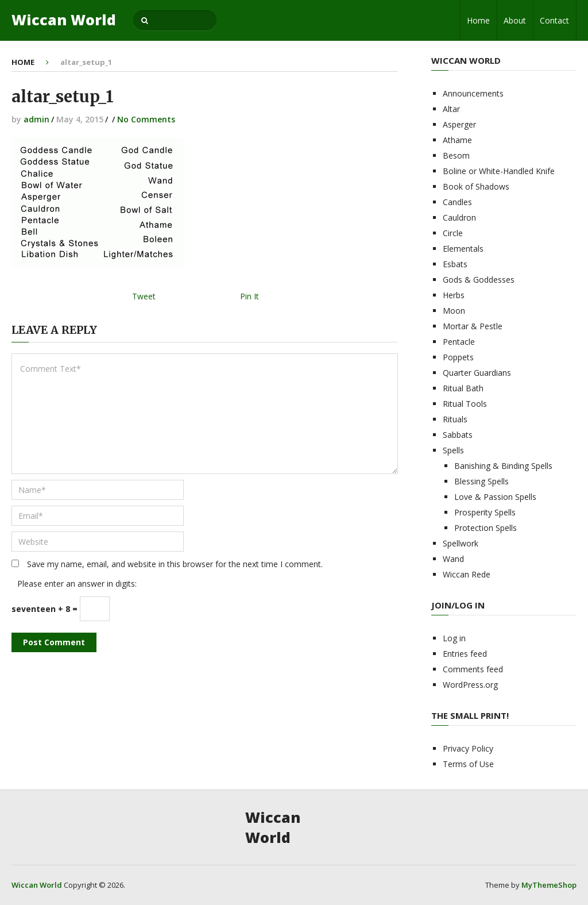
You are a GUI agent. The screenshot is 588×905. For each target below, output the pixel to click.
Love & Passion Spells (495, 497)
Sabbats (458, 435)
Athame (457, 140)
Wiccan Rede (467, 574)
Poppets (458, 357)
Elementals (463, 249)
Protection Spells (486, 528)
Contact (554, 20)
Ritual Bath (463, 388)
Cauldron (459, 217)
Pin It (249, 296)
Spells (453, 450)
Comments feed (473, 669)
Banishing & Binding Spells (503, 466)
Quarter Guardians (477, 373)
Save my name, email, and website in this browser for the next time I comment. (175, 564)
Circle (453, 233)
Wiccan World (64, 20)
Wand (453, 559)
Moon (454, 311)
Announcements (473, 93)
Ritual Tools (465, 404)
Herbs (454, 295)
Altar (451, 109)
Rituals (455, 419)
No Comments (146, 119)
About (515, 20)
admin (36, 119)
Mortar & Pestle (473, 326)
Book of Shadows (476, 186)
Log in (454, 638)
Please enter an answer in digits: (77, 584)
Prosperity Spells (485, 512)
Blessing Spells (481, 481)
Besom (456, 155)
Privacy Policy (468, 748)
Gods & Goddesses (479, 280)
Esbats (455, 264)
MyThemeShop (549, 885)
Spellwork (461, 543)
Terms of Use (468, 764)
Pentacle (459, 342)
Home (478, 20)
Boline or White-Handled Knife (499, 171)
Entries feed (465, 654)
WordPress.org (470, 685)
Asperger (459, 124)
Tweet (144, 296)
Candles (457, 202)
